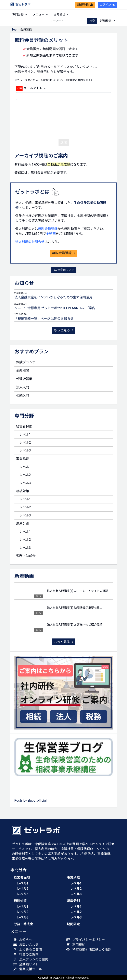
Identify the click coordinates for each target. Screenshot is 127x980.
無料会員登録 (48, 229)
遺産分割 (23, 524)
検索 (92, 21)
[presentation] (64, 119)
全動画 (51, 234)
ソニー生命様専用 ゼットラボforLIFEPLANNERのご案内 (55, 308)
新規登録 (85, 5)
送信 (64, 142)
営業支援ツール (29, 969)
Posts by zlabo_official (31, 800)
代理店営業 (24, 379)
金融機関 (23, 371)
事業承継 (23, 459)
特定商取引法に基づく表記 (90, 950)
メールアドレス (35, 88)
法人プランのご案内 (32, 959)
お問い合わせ (27, 945)
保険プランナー (27, 362)
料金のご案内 (27, 954)
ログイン (107, 5)
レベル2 (25, 442)
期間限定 (73, 924)
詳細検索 (107, 21)
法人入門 (23, 387)
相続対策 (23, 491)
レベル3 (25, 450)
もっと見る (64, 330)
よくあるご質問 (29, 950)
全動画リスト (64, 270)
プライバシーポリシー (87, 940)
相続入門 (23, 396)
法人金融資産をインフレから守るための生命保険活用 (53, 297)
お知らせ (61, 14)
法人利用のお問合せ (30, 242)
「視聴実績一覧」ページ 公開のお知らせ (44, 319)
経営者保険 (24, 426)
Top (14, 30)
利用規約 (77, 945)
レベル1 (25, 435)
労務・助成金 (26, 556)
